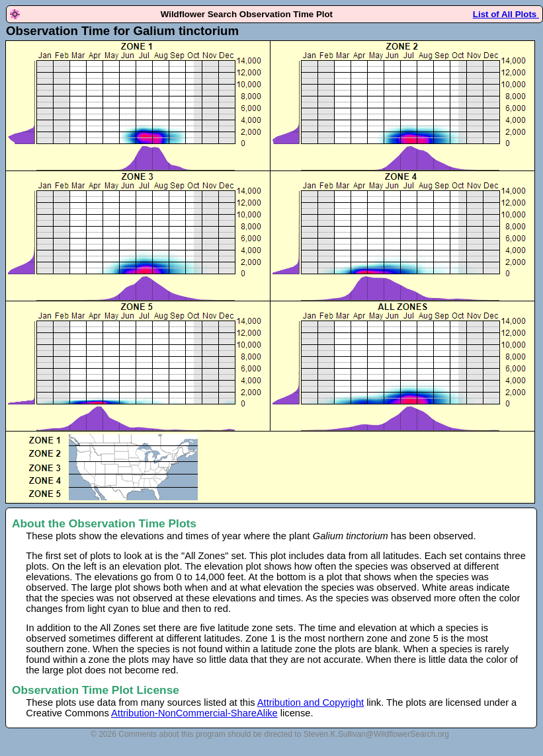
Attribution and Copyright (311, 702)
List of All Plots (506, 14)
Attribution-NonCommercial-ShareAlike (194, 713)
